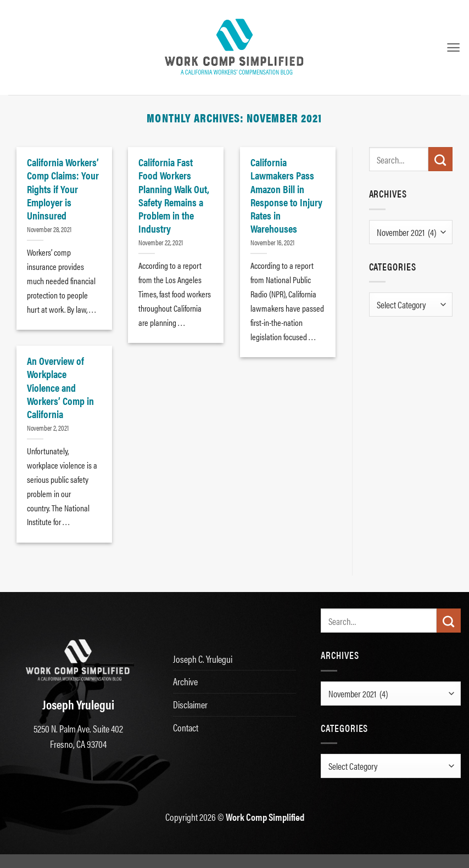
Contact (186, 727)
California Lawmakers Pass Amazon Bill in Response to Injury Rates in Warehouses (286, 195)
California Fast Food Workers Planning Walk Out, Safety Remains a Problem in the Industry (174, 195)
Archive (185, 681)
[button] (453, 47)
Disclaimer (190, 704)
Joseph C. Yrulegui (203, 659)
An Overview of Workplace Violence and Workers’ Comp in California (60, 387)
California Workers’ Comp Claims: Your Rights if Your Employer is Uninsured (63, 188)
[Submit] (440, 159)
